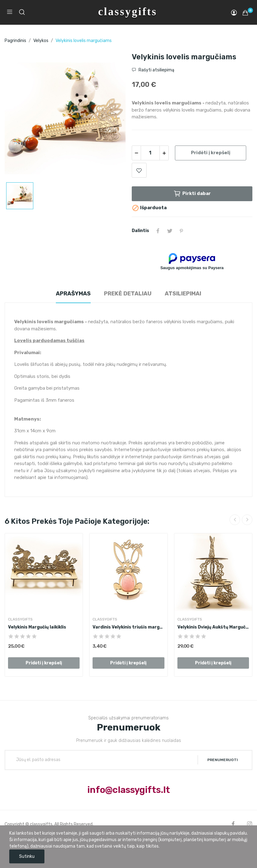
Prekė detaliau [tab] (128, 294)
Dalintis (158, 231)
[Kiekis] (150, 153)
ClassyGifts (20, 619)
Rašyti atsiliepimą (156, 70)
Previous (235, 520)
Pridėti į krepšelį (211, 153)
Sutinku (27, 856)
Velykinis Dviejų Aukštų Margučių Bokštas (213, 627)
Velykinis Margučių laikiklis (37, 627)
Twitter (170, 231)
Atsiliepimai (183, 294)
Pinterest (181, 231)
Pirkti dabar (192, 194)
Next (247, 520)
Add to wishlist (139, 170)
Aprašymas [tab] (73, 294)
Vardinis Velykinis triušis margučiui (128, 627)
